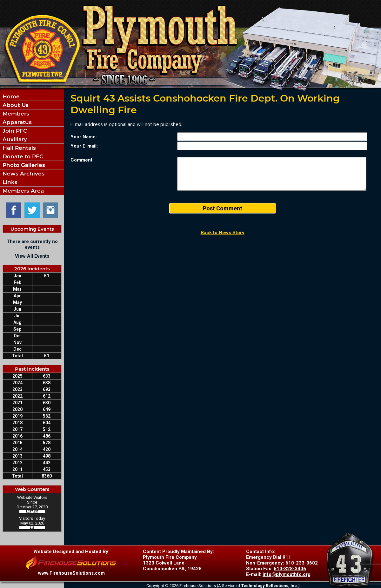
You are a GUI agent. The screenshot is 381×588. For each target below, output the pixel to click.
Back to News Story (223, 233)
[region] (32, 144)
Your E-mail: (84, 146)
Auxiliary (14, 139)
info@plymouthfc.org (287, 574)
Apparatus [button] (16, 122)
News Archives (23, 174)
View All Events (32, 256)
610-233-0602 (302, 563)
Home (10, 96)
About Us (15, 105)
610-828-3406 (290, 569)
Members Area (22, 191)
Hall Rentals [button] (18, 148)
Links (9, 182)
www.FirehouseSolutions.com (71, 573)
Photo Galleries (23, 165)
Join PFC (14, 131)
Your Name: (84, 137)
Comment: (82, 160)
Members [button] (15, 114)
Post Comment (223, 208)
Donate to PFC (22, 156)
